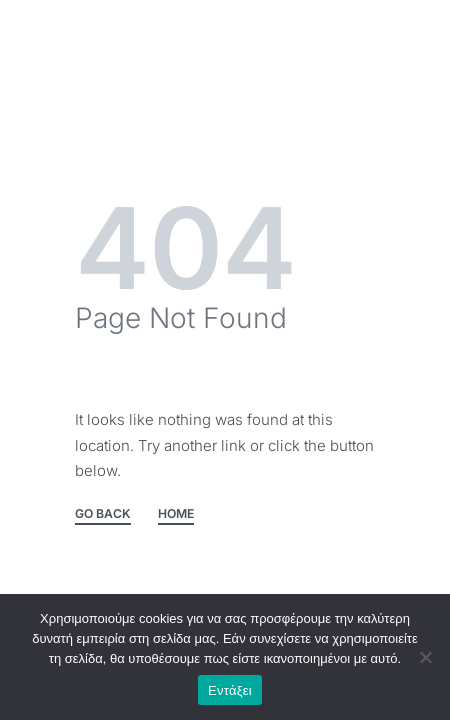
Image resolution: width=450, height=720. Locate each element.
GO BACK (103, 514)
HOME (176, 514)
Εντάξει (230, 690)
